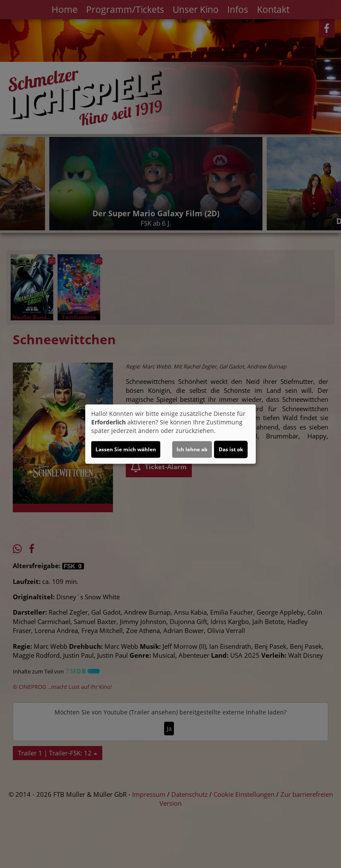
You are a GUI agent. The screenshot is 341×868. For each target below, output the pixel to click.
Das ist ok (231, 449)
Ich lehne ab (192, 449)
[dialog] (170, 434)
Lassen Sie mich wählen (126, 449)
